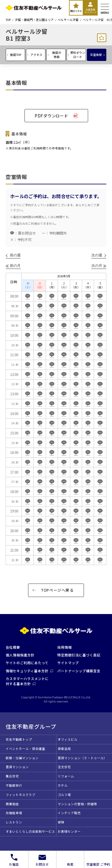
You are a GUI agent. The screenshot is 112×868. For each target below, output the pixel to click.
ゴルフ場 (64, 795)
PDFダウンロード (51, 116)
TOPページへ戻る (57, 590)
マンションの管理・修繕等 (77, 804)
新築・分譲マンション (22, 758)
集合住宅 (12, 776)
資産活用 (64, 749)
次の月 (97, 266)
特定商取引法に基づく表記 (79, 655)
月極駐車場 (14, 813)
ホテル (63, 785)
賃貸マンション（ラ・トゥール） (82, 758)
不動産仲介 (14, 785)
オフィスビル (67, 739)
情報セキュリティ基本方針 (29, 671)
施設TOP (16, 55)
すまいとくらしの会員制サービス (30, 831)
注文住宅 (64, 767)
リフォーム (66, 776)
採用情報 (65, 647)
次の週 (97, 255)
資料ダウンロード (78, 55)
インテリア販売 (69, 813)
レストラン (14, 822)
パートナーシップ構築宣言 (79, 671)
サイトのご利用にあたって (27, 663)
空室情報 (96, 55)
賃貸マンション (17, 767)
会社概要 (13, 647)
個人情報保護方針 (20, 655)
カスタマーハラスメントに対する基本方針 (27, 681)
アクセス (36, 55)
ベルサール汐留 (68, 20)
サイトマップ (68, 663)
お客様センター (69, 831)
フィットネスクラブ (20, 795)
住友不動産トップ (19, 739)
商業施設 (12, 804)
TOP (8, 20)
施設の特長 (57, 55)
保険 (61, 822)
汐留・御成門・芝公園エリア (34, 20)
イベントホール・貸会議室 (25, 749)
